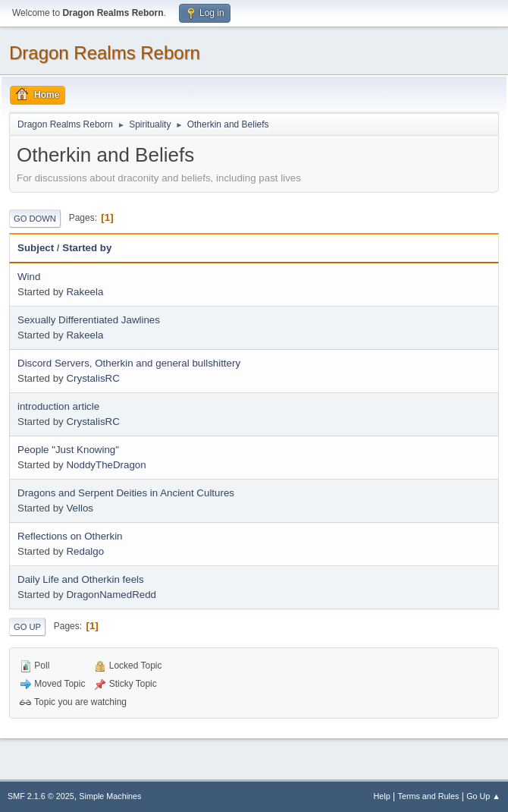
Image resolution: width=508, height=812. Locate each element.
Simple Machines (110, 796)
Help (382, 796)
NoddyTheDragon (106, 465)
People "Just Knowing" (68, 450)
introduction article (58, 406)
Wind (29, 277)
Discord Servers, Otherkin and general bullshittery (129, 363)
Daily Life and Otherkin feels (81, 579)
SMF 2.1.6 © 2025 (41, 796)
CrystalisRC (93, 378)
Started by (87, 248)
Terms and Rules (429, 796)
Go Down (35, 219)
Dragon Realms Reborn (105, 53)
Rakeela (85, 292)
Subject (36, 248)
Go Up (27, 627)
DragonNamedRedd (111, 595)
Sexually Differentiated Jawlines (89, 320)
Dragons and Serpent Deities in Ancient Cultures (126, 493)
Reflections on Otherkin (70, 536)
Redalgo (85, 551)
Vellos (80, 508)
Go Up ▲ (483, 796)
